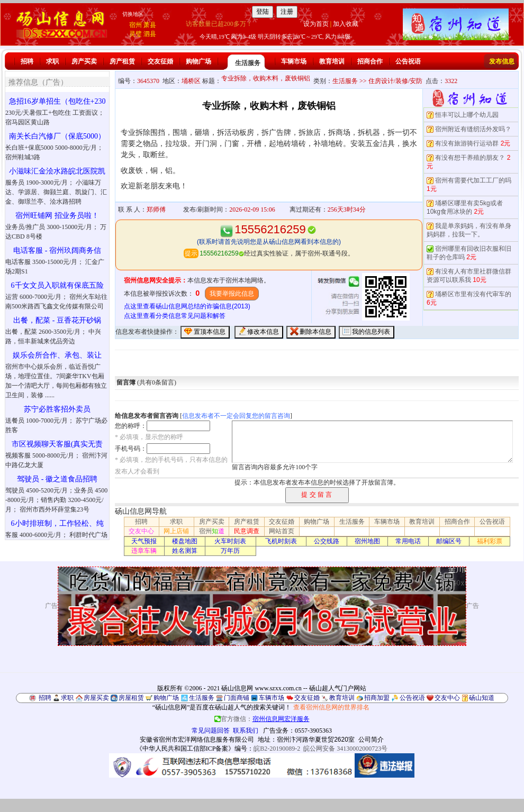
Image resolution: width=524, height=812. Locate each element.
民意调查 (247, 531)
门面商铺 (237, 698)
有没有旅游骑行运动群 (467, 143)
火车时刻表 (230, 541)
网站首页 (282, 531)
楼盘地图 (185, 541)
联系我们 (246, 731)
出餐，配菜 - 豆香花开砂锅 (57, 320)
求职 (52, 61)
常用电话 (408, 541)
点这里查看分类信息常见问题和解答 (175, 316)
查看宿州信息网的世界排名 (331, 707)
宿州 (135, 25)
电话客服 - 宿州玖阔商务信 (57, 250)
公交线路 (327, 541)
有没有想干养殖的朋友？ (470, 158)
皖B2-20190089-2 (277, 749)
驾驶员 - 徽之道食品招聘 (57, 479)
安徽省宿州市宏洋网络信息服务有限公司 (197, 740)
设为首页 (316, 24)
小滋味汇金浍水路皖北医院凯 (57, 171)
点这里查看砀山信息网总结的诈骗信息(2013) (187, 306)
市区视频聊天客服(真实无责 (57, 444)
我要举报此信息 (232, 294)
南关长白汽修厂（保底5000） (57, 136)
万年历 (230, 551)
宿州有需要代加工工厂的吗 (473, 180)
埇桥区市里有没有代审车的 (473, 294)
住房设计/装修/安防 (396, 81)
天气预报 (144, 541)
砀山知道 (482, 698)
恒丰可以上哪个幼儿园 (467, 115)
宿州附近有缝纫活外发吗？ (473, 129)
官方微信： (262, 719)
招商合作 (370, 61)
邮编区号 (449, 541)
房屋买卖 (96, 698)
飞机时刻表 (281, 541)
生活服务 (248, 63)
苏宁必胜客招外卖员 (57, 409)
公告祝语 (408, 61)
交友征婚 (160, 61)
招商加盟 (377, 698)
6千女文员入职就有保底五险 (57, 285)
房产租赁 (122, 61)
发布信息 (502, 61)
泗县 (150, 34)
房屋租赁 (131, 698)
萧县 (150, 25)
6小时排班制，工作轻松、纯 (57, 523)
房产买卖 (84, 61)
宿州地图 (367, 541)
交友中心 (141, 531)
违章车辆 (144, 551)
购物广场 (198, 61)
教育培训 (332, 61)
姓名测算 (185, 551)
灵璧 (135, 34)
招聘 (27, 61)
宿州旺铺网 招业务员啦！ (57, 216)
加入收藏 (346, 24)
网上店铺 (176, 531)
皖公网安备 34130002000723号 (345, 749)
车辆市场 (294, 61)
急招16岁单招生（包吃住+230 (57, 101)
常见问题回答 (211, 731)
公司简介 (371, 740)
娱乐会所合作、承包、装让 (57, 355)
